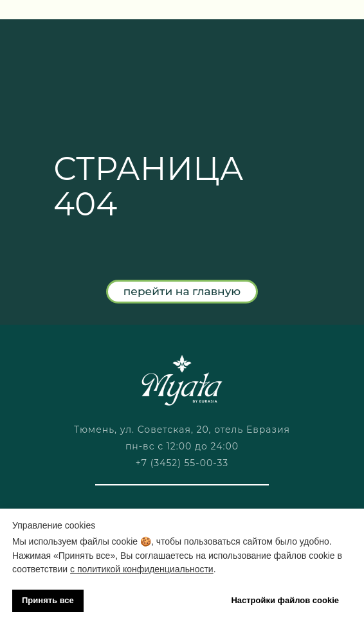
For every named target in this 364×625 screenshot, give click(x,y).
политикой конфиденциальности (145, 569)
